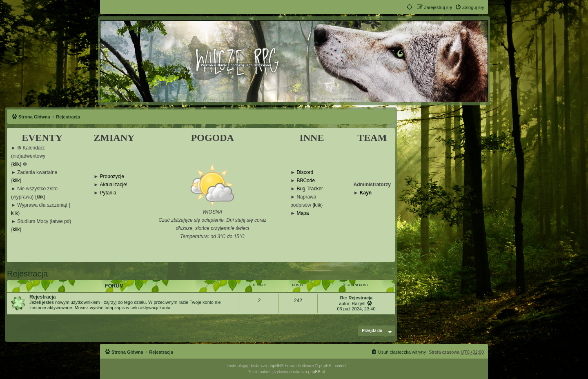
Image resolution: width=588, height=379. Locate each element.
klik (16, 164)
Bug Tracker (310, 189)
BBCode (306, 181)
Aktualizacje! (114, 185)
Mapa (303, 213)
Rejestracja (27, 274)
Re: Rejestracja (356, 298)
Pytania (108, 193)
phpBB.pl (317, 372)
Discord (305, 173)
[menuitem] (469, 7)
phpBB (274, 366)
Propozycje (112, 177)
